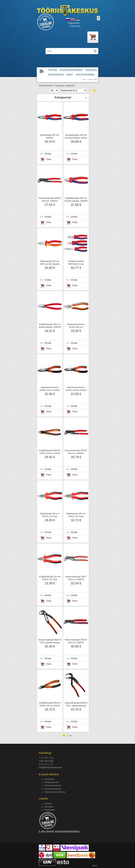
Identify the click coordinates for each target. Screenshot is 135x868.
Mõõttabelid (49, 810)
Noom (95, 866)
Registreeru (74, 23)
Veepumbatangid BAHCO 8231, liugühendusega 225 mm (76, 706)
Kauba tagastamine (53, 789)
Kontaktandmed (85, 75)
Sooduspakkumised (71, 70)
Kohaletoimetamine (53, 785)
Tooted (53, 70)
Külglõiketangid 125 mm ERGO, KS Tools (50, 578)
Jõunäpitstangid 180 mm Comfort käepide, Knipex (76, 136)
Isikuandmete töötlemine (55, 792)
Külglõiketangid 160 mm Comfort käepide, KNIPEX (76, 199)
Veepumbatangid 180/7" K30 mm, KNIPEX (76, 578)
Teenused (91, 70)
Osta (49, 159)
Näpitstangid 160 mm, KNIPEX (50, 136)
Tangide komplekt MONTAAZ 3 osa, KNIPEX (76, 264)
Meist (70, 75)
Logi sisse (75, 26)
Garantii (48, 804)
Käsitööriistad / (46, 85)
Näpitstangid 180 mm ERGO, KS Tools (50, 515)
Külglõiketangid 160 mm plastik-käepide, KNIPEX (50, 326)
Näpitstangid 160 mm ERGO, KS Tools (76, 515)
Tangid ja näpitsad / (65, 85)
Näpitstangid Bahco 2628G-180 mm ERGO (76, 389)
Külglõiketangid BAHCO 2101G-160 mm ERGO (50, 452)
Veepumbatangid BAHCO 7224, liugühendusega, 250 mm (50, 643)
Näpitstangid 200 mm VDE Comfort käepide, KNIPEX (50, 264)
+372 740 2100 (46, 761)
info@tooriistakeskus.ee (50, 767)
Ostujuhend (49, 779)
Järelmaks (49, 807)
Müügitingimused (52, 782)
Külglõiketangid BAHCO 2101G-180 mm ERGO (50, 704)
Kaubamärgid (56, 75)
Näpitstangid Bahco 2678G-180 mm (76, 326)
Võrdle (48, 154)
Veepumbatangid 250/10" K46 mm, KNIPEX (50, 199)
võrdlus (92, 79)
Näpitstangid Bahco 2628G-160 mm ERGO (50, 389)
